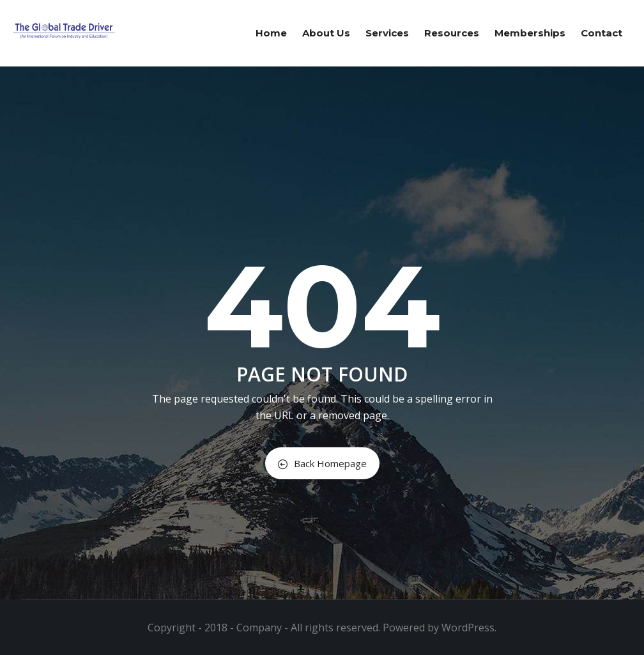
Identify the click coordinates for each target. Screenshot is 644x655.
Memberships (530, 33)
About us (326, 33)
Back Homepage (322, 463)
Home (271, 33)
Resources (452, 33)
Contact (602, 33)
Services (387, 33)
